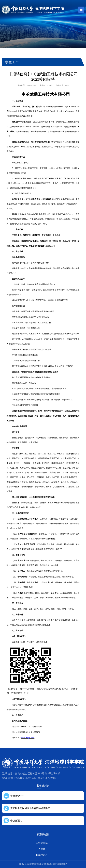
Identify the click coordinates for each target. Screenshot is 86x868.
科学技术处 (42, 855)
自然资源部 (42, 843)
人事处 (42, 849)
